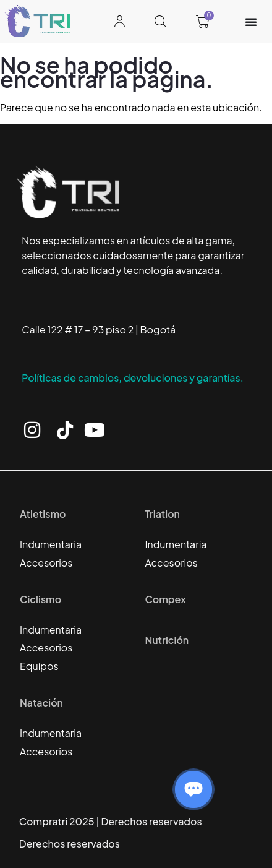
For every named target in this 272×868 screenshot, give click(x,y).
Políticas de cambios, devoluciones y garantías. (133, 378)
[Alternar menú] (251, 22)
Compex (165, 599)
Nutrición (167, 640)
